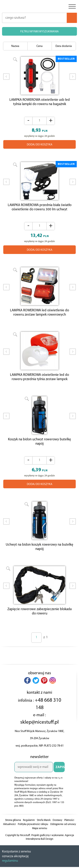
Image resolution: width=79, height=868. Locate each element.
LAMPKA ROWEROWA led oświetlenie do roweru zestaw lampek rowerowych (39, 316)
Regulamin (29, 827)
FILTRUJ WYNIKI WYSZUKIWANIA (39, 32)
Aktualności (9, 831)
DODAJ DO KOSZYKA (40, 146)
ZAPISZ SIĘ (60, 776)
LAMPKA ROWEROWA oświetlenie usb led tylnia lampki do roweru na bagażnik (40, 103)
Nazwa (15, 46)
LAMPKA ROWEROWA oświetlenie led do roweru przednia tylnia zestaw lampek (39, 381)
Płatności (69, 827)
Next (73, 79)
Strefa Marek (44, 827)
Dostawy (57, 827)
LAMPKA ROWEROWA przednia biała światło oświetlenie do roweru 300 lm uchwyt (40, 209)
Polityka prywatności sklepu (33, 831)
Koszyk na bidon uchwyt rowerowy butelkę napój (39, 447)
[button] (27, 688)
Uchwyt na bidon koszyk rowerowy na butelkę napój (39, 553)
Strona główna (13, 827)
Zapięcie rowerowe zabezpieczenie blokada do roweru (39, 619)
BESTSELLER (66, 59)
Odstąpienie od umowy (63, 831)
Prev (6, 79)
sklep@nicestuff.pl (39, 729)
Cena (39, 46)
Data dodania (64, 46)
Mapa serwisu (40, 836)
